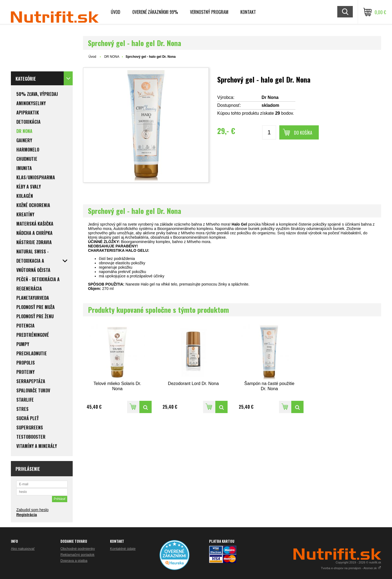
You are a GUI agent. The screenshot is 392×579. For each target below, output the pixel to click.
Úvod (116, 12)
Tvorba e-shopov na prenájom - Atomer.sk (351, 568)
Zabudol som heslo (32, 510)
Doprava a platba (74, 561)
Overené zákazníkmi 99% (155, 12)
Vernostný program (209, 12)
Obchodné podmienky (78, 549)
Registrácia (27, 515)
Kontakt (248, 12)
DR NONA (112, 57)
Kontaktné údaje (123, 549)
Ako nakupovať (23, 549)
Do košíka (303, 133)
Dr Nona (270, 97)
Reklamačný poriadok (77, 555)
